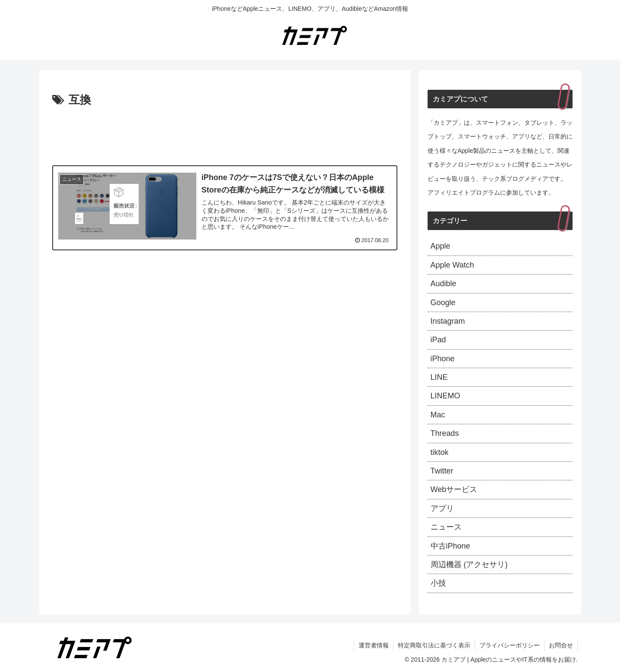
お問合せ (561, 645)
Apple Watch (452, 265)
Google (443, 303)
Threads (445, 433)
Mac (438, 415)
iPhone (443, 359)
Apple (441, 246)
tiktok (440, 452)
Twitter (442, 471)
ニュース (446, 527)
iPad (438, 340)
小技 (438, 583)
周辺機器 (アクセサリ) (469, 565)
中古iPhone (450, 546)
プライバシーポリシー (510, 645)
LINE (439, 377)
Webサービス (454, 489)
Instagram (448, 321)
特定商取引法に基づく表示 (434, 645)
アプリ (442, 508)
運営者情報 (374, 645)
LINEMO (445, 396)
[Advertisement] (225, 134)
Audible (444, 284)
